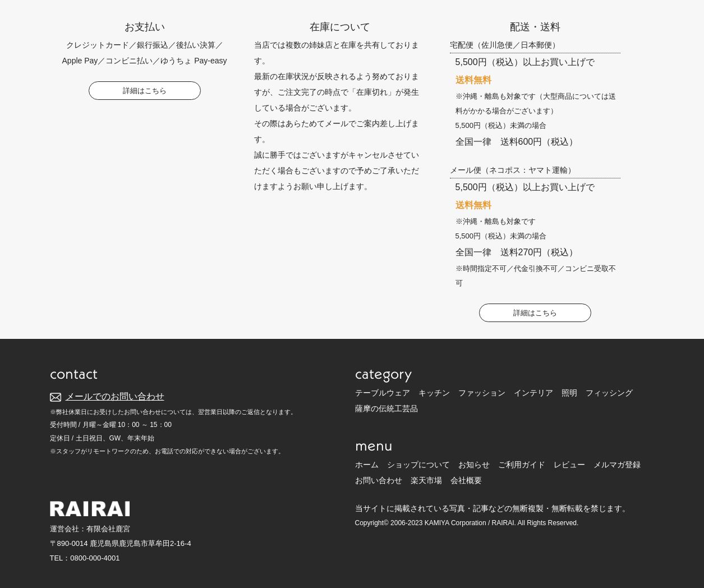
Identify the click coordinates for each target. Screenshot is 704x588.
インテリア (533, 393)
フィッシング (609, 393)
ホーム (367, 465)
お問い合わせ (379, 480)
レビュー (569, 465)
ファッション (482, 393)
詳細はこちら (145, 91)
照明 (569, 393)
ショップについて (418, 465)
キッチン (434, 393)
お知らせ (474, 465)
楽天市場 (426, 480)
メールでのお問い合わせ (115, 396)
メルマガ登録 (617, 465)
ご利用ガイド (522, 465)
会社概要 (466, 480)
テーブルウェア (383, 393)
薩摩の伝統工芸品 (386, 408)
